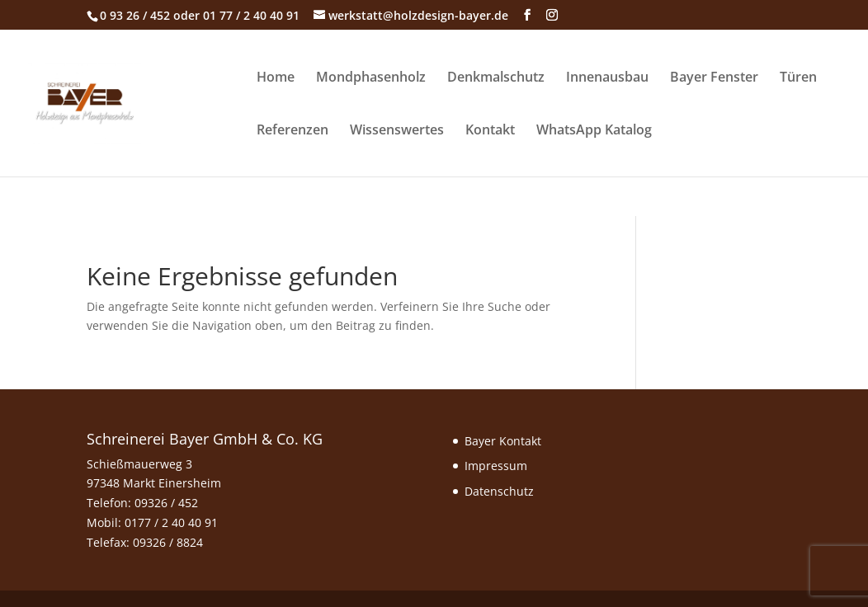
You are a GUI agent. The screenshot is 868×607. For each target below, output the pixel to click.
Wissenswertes (397, 131)
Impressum (496, 466)
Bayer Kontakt (503, 441)
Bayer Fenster (714, 78)
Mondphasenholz (371, 78)
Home (276, 78)
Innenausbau (607, 78)
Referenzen (292, 131)
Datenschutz (499, 491)
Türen (798, 78)
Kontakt (490, 131)
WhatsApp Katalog (594, 131)
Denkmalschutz (496, 78)
